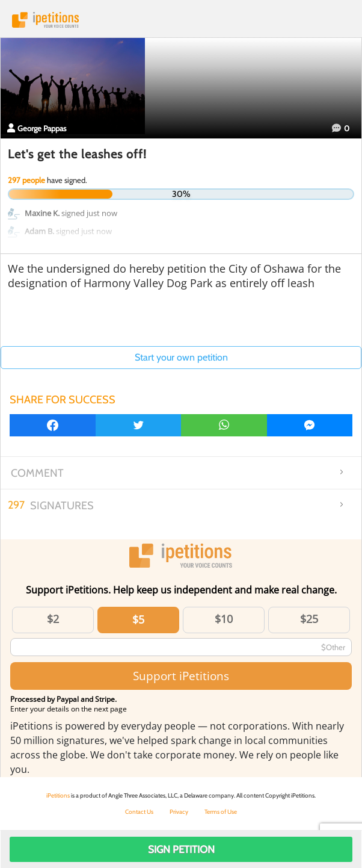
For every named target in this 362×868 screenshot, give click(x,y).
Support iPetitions (181, 676)
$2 (53, 619)
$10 (224, 619)
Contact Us (139, 812)
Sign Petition (181, 849)
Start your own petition (181, 357)
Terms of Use (221, 812)
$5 (138, 619)
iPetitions (181, 20)
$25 (309, 619)
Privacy (179, 812)
